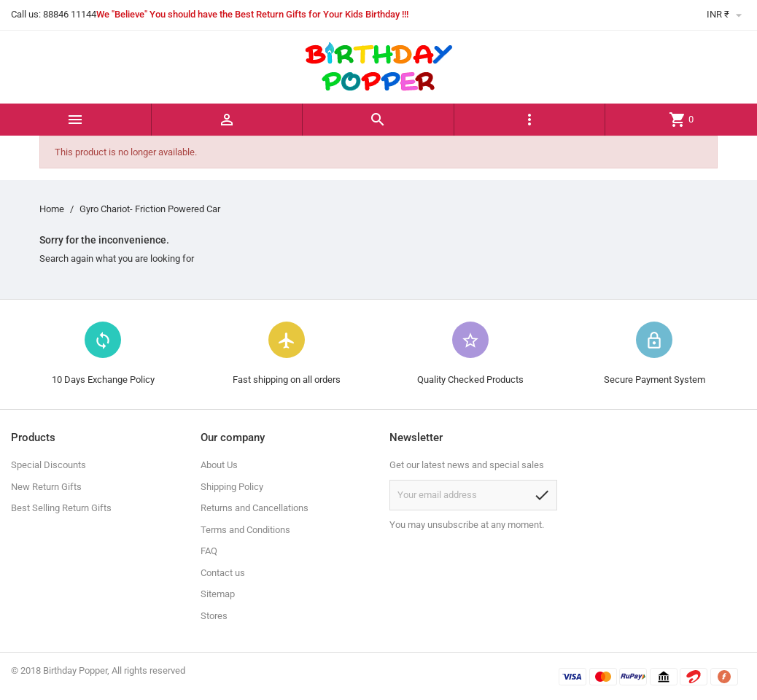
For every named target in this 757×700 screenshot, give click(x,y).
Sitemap (218, 594)
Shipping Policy (232, 487)
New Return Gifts (46, 487)
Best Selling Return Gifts (61, 508)
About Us (219, 465)
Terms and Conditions (245, 530)
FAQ (209, 551)
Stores (214, 616)
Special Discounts (48, 465)
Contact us (223, 573)
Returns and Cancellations (255, 508)
